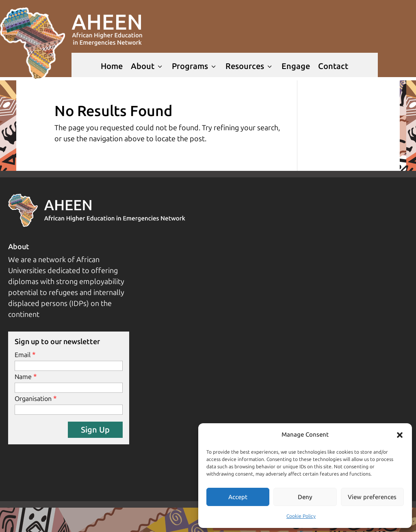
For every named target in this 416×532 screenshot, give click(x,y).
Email (23, 355)
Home (112, 66)
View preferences (372, 497)
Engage (296, 66)
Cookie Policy (301, 516)
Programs (195, 66)
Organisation (33, 399)
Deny (305, 497)
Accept (238, 497)
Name (23, 377)
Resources (249, 66)
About (147, 66)
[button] (400, 435)
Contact (333, 66)
